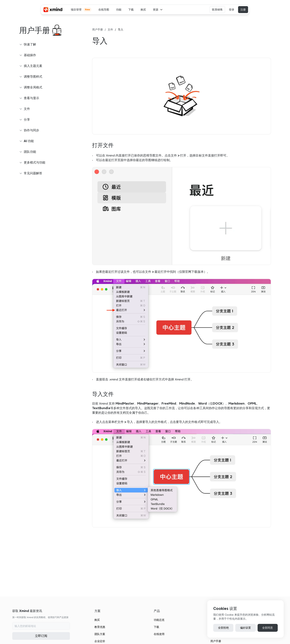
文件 (110, 30)
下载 (156, 627)
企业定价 (100, 641)
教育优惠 (100, 627)
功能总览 (159, 620)
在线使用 (159, 634)
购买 (97, 620)
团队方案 (100, 634)
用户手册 (97, 30)
